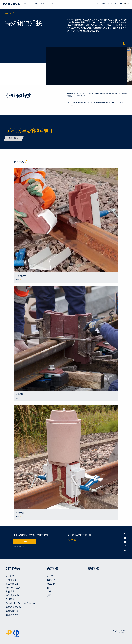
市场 (43, 3)
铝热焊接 (10, 576)
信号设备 (10, 600)
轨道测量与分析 (13, 608)
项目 (54, 3)
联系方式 (110, 3)
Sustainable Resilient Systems (20, 604)
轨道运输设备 (12, 615)
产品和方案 (35, 3)
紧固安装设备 (12, 584)
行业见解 (51, 584)
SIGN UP (24, 542)
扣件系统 (10, 592)
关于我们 (26, 3)
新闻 (103, 3)
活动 (98, 3)
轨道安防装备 (12, 611)
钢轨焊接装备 (12, 596)
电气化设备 (11, 580)
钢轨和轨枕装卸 (13, 588)
